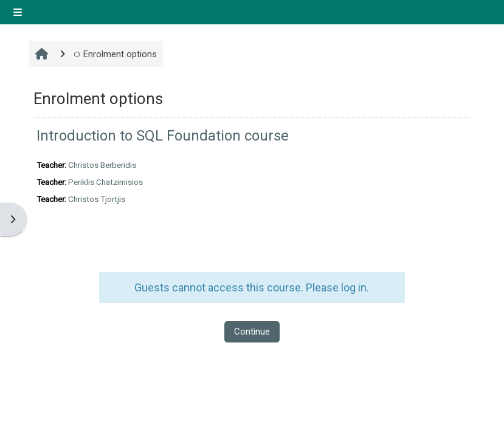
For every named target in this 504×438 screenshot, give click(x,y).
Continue (252, 332)
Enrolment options (115, 54)
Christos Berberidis (102, 165)
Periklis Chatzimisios (105, 182)
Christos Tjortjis (97, 199)
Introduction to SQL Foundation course (163, 136)
